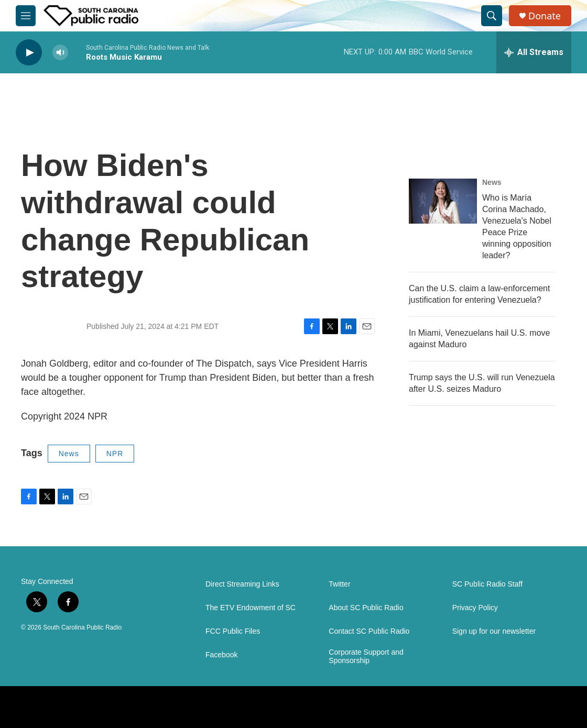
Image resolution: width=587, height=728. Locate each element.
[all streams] (534, 52)
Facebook (221, 655)
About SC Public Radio (366, 608)
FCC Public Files (233, 631)
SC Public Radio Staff (487, 584)
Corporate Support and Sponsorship (366, 657)
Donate (545, 16)
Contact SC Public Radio (369, 631)
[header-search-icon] (492, 16)
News (69, 454)
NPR (115, 454)
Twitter (339, 584)
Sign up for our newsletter (494, 631)
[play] (29, 53)
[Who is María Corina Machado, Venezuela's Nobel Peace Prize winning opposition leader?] (443, 201)
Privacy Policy (475, 608)
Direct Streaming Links (242, 584)
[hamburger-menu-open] (26, 16)
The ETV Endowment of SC (251, 608)
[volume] (60, 53)
